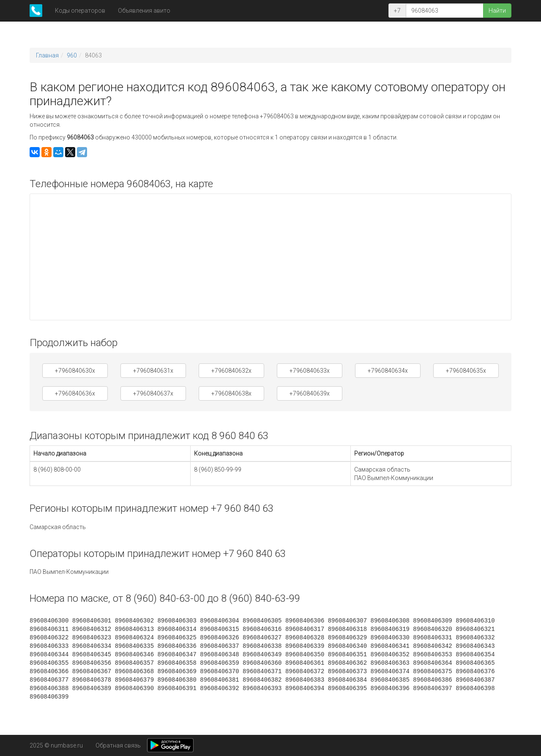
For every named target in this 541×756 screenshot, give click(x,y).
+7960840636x (75, 393)
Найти (497, 11)
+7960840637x (153, 393)
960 (72, 55)
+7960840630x (75, 371)
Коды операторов (80, 11)
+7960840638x (231, 393)
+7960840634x (388, 371)
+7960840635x (466, 371)
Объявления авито (144, 11)
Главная (47, 55)
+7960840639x (310, 393)
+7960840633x (310, 371)
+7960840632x (231, 371)
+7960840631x (153, 371)
